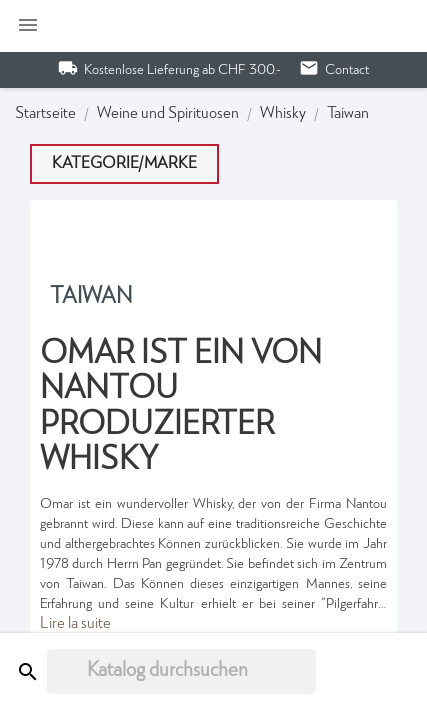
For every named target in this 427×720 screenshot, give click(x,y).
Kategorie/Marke (124, 164)
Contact (347, 70)
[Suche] (181, 671)
